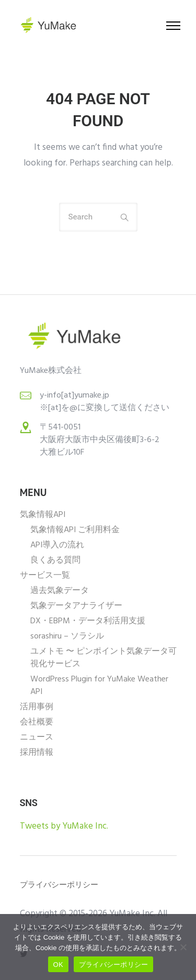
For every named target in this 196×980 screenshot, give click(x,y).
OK (58, 965)
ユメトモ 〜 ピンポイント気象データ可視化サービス (103, 658)
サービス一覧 (45, 576)
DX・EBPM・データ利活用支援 (88, 621)
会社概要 (37, 722)
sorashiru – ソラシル (67, 636)
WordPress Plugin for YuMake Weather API (99, 686)
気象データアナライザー (76, 606)
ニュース (37, 737)
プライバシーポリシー (114, 965)
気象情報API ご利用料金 (75, 530)
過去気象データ (60, 591)
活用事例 (37, 707)
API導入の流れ (57, 545)
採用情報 (37, 753)
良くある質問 (55, 560)
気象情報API (43, 515)
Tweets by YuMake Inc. (64, 826)
